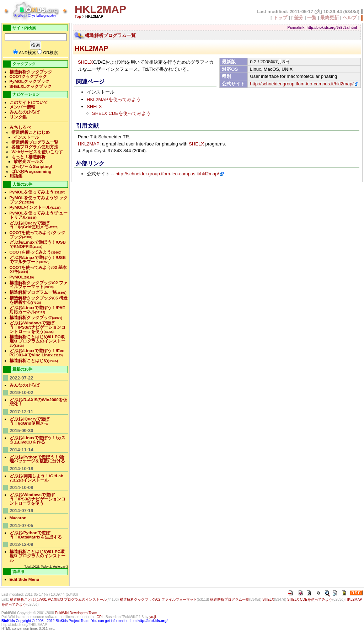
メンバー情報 (22, 107)
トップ (280, 18)
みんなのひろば (25, 112)
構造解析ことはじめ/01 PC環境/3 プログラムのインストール (38, 341)
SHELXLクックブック (31, 86)
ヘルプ (350, 18)
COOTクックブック (28, 76)
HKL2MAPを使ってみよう (114, 99)
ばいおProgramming (31, 171)
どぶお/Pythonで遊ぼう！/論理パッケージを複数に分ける (37, 459)
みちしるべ (20, 127)
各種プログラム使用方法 (35, 147)
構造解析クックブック (31, 72)
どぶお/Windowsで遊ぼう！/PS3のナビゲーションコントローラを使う (38, 327)
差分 (299, 18)
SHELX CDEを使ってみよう (121, 113)
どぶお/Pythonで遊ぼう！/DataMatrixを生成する (36, 535)
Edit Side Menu (25, 579)
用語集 (16, 176)
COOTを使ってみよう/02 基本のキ (38, 269)
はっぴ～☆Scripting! (32, 166)
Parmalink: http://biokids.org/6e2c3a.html (322, 28)
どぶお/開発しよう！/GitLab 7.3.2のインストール (37, 478)
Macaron (18, 518)
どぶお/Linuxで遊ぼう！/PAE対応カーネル (38, 310)
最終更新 (330, 18)
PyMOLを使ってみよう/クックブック (39, 200)
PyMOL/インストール (35, 207)
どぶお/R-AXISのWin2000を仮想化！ (38, 402)
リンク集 (18, 117)
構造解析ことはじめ (31, 132)
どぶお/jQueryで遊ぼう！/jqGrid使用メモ (34, 225)
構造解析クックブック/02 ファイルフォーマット (39, 285)
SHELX (85, 62)
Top (78, 17)
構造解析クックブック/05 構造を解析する (39, 300)
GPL (100, 617)
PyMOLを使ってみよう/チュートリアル (39, 215)
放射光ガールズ (28, 161)
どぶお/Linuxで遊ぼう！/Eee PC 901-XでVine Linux (37, 353)
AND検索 (28, 52)
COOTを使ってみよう (36, 252)
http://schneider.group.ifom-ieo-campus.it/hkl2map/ (302, 84)
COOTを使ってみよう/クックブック (38, 235)
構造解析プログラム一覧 (110, 35)
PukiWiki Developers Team (76, 613)
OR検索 (50, 52)
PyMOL (22, 277)
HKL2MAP (91, 48)
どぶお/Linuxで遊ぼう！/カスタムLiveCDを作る (38, 440)
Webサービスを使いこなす (37, 152)
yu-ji (152, 617)
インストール (26, 137)
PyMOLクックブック (30, 81)
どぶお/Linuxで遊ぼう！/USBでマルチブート (38, 259)
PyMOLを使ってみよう (38, 192)
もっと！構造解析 (28, 157)
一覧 (312, 18)
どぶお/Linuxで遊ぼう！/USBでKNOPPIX (38, 244)
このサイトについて (29, 102)
